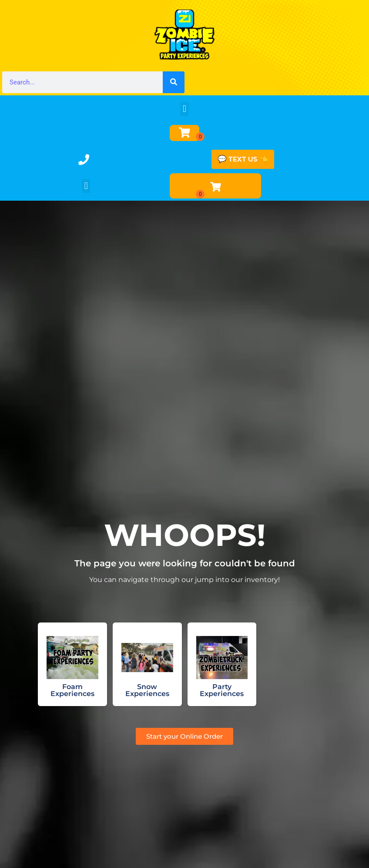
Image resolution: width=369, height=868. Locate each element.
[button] (184, 109)
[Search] (174, 82)
